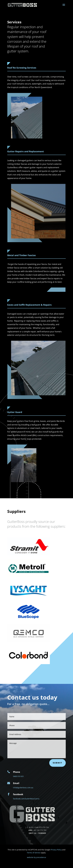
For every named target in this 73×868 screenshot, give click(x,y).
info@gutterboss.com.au (23, 788)
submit (57, 763)
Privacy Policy (56, 850)
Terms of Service (34, 853)
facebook (18, 794)
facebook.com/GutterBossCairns (26, 799)
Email (16, 783)
